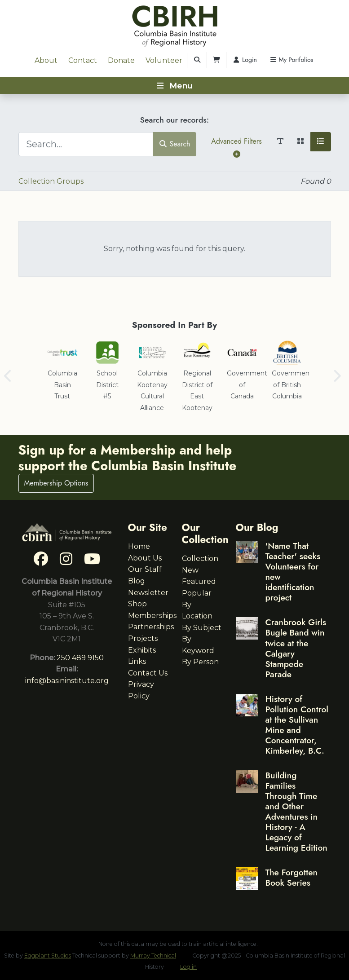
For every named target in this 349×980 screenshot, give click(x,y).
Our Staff (145, 569)
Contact (83, 60)
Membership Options (56, 483)
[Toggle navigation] (174, 85)
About (46, 60)
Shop (137, 604)
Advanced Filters (236, 147)
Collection (200, 558)
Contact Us (148, 673)
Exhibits (142, 650)
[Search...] (86, 144)
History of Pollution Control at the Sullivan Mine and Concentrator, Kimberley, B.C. (297, 725)
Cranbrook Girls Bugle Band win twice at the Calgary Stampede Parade (296, 648)
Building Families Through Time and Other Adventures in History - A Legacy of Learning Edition (296, 811)
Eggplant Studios (48, 956)
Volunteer (164, 60)
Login (245, 60)
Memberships (152, 616)
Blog (137, 581)
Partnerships (151, 627)
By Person (200, 662)
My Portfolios (291, 60)
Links (137, 661)
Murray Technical (153, 956)
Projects (143, 638)
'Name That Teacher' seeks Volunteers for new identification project (293, 572)
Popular (197, 593)
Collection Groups (51, 181)
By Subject (202, 628)
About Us (145, 558)
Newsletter (148, 593)
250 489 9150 (80, 658)
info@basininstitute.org (67, 681)
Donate (121, 60)
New (190, 570)
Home (139, 546)
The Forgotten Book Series (292, 877)
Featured (199, 581)
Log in (188, 967)
